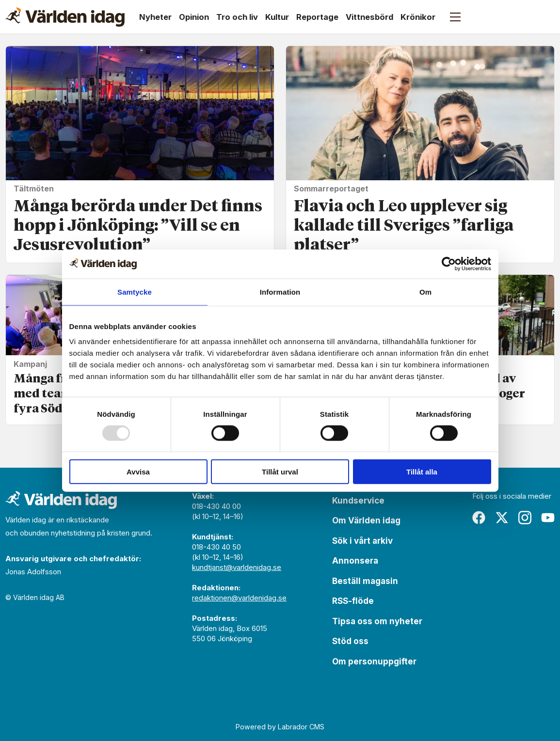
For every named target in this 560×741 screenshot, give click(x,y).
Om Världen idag (366, 520)
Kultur (277, 17)
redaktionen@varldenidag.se (239, 598)
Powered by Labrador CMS (280, 727)
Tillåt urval (280, 472)
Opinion (194, 17)
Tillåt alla (422, 472)
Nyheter (155, 17)
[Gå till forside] (65, 17)
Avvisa (138, 472)
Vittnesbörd (369, 17)
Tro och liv (237, 17)
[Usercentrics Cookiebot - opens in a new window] (449, 264)
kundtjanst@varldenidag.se (237, 567)
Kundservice (358, 501)
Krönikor (418, 17)
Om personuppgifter (374, 662)
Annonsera (355, 561)
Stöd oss (350, 641)
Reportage (317, 17)
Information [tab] (280, 292)
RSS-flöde (353, 601)
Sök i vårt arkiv (362, 541)
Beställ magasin (365, 581)
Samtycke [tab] (135, 292)
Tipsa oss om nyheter (377, 621)
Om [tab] (425, 292)
